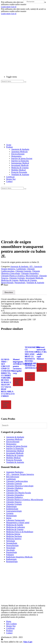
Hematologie (11, 516)
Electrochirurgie (18, 154)
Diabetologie (11, 506)
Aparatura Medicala (19, 152)
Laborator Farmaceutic (15, 520)
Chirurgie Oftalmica (14, 488)
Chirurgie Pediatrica (14, 497)
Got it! (14, 7)
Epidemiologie (12, 509)
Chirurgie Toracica (14, 502)
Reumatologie (12, 561)
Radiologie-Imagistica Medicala (19, 557)
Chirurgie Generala (23, 271)
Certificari (10, 177)
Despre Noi (11, 179)
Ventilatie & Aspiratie (20, 175)
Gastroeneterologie (14, 511)
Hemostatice (16, 156)
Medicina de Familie (15, 525)
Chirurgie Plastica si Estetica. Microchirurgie (20, 276)
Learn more (6, 7)
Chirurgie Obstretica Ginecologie (20, 486)
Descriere (9, 292)
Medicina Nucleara (14, 536)
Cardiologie (21, 269)
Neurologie (11, 548)
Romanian (29, 2)
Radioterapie (11, 559)
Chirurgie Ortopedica (30, 273)
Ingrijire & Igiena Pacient (22, 158)
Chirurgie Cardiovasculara (17, 481)
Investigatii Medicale (20, 165)
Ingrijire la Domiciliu (20, 161)
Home (9, 621)
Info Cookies (11, 624)
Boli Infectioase (13, 477)
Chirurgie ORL (12, 490)
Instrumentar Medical (20, 163)
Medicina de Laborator (16, 527)
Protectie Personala (19, 172)
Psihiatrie (10, 555)
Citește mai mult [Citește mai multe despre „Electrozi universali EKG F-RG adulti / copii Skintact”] (42, 367)
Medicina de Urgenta (20, 168)
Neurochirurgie (7, 283)
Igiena (9, 518)
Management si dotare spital (18, 523)
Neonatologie (12, 543)
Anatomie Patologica (15, 472)
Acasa (9, 145)
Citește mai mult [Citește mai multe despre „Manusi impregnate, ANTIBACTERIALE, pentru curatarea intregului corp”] (18, 382)
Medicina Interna (13, 534)
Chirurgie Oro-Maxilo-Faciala (18, 493)
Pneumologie (20, 283)
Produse (9, 147)
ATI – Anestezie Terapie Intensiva (20, 474)
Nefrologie (11, 541)
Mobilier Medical (18, 170)
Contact (9, 181)
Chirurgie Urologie (17, 278)
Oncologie (10, 550)
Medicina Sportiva (14, 539)
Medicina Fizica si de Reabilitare (20, 532)
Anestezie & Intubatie (20, 149)
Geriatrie (10, 513)
